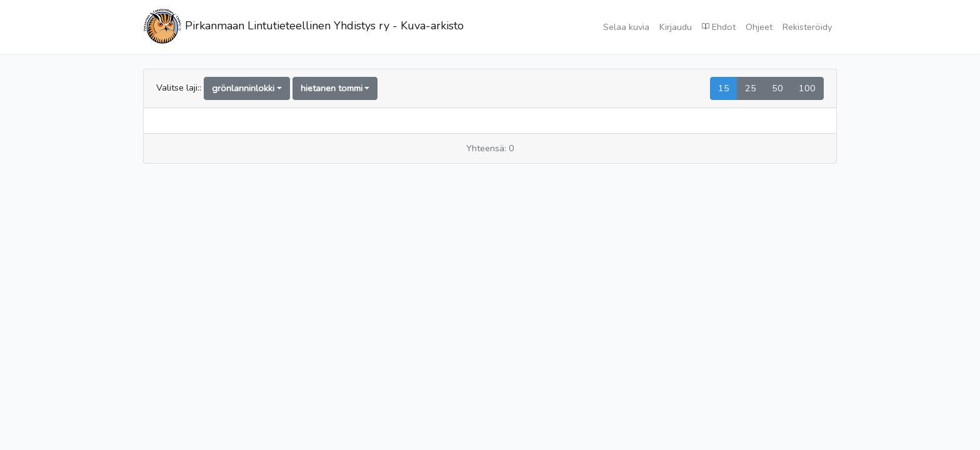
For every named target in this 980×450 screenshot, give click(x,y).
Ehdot (719, 26)
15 (724, 88)
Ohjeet (759, 27)
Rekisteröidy (807, 27)
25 (751, 88)
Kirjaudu (676, 27)
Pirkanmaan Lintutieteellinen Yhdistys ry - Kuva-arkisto (303, 27)
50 (777, 88)
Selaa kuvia (626, 27)
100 (807, 88)
